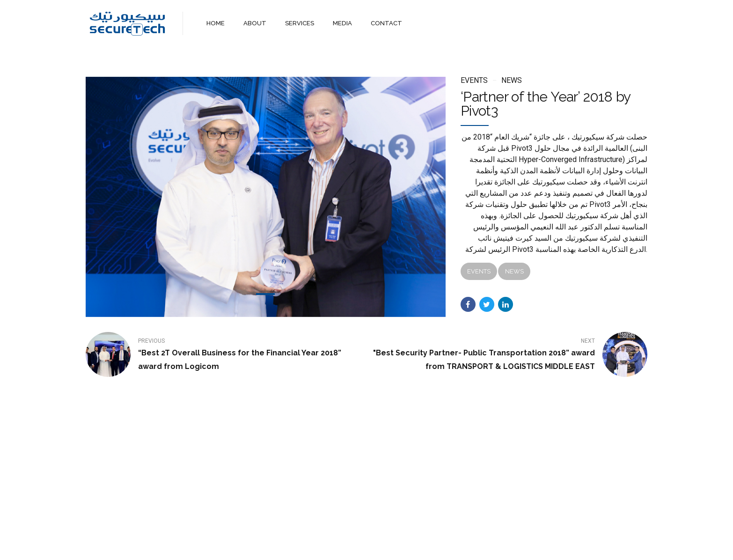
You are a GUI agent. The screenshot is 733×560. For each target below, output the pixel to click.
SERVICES (300, 23)
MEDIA (342, 23)
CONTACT (386, 23)
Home (293, 545)
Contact (398, 545)
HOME (216, 23)
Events (474, 80)
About (325, 545)
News (512, 80)
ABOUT (255, 23)
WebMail (436, 545)
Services (360, 545)
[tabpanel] (266, 197)
